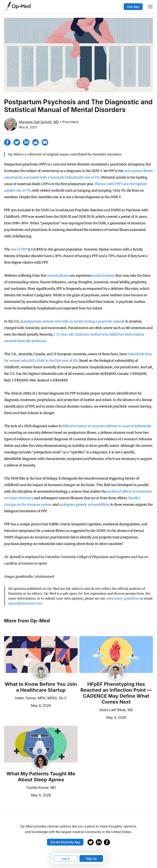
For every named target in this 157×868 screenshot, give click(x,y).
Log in (66, 858)
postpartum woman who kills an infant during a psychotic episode (74, 321)
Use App (133, 7)
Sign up (91, 858)
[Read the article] (41, 655)
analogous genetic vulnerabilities (84, 504)
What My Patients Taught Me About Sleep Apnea (41, 777)
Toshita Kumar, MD (41, 788)
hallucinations (104, 275)
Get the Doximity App (65, 842)
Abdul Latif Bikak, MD (116, 710)
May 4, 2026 (27, 705)
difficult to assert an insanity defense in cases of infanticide (106, 426)
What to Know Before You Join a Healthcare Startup (41, 687)
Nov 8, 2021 (28, 127)
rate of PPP (19, 249)
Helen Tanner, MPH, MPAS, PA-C (41, 698)
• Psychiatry (69, 122)
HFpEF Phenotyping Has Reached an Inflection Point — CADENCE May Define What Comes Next (116, 693)
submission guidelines (123, 598)
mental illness (58, 275)
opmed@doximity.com (25, 603)
